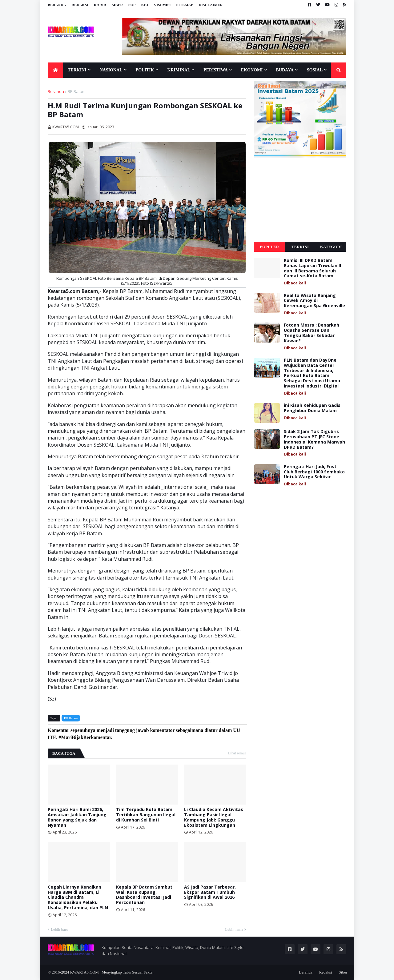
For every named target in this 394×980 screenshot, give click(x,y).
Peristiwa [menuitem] (216, 70)
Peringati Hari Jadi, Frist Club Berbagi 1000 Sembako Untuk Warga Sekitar (314, 472)
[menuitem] (55, 70)
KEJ (145, 5)
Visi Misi (162, 5)
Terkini (300, 247)
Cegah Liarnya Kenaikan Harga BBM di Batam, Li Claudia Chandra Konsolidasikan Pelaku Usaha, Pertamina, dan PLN (78, 898)
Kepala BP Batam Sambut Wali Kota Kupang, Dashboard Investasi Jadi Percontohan (144, 895)
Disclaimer (211, 5)
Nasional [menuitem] (111, 70)
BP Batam (77, 91)
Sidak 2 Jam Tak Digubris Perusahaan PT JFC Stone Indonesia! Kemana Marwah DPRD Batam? (314, 439)
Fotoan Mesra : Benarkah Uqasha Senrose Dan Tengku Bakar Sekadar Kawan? (312, 333)
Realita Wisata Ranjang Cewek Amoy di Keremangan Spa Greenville (314, 301)
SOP (132, 5)
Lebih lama (234, 929)
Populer (269, 247)
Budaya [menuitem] (285, 70)
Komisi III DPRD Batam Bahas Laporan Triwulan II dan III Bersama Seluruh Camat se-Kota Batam (312, 268)
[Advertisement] (300, 200)
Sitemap (185, 5)
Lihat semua (237, 753)
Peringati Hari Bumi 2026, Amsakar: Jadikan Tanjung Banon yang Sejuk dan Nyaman (77, 817)
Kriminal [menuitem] (179, 70)
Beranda (57, 5)
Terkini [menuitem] (77, 70)
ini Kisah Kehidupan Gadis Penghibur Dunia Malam (312, 408)
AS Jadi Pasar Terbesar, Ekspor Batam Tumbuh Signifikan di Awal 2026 (210, 892)
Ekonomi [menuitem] (252, 70)
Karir (100, 5)
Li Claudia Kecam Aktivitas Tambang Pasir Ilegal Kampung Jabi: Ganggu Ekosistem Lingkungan (214, 817)
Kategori (331, 247)
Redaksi (80, 5)
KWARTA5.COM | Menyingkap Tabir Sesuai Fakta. (112, 972)
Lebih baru (60, 929)
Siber (117, 5)
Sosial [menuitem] (315, 70)
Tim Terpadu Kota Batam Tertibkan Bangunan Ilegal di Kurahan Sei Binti (146, 815)
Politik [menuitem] (145, 70)
